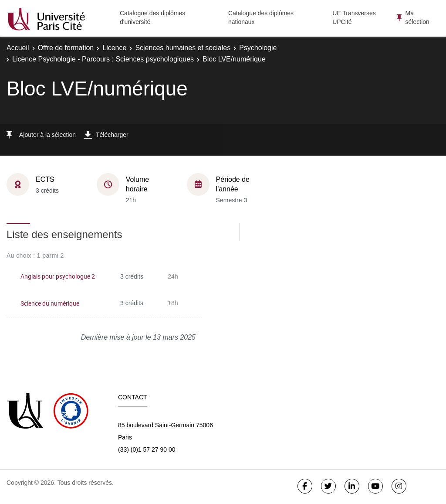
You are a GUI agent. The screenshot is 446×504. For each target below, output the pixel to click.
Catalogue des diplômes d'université (152, 17)
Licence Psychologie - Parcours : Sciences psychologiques (103, 59)
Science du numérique (50, 303)
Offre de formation (66, 48)
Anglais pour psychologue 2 (58, 276)
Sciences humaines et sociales (183, 48)
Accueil (18, 48)
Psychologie (258, 48)
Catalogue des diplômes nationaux (261, 17)
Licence (114, 48)
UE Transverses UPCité (354, 17)
